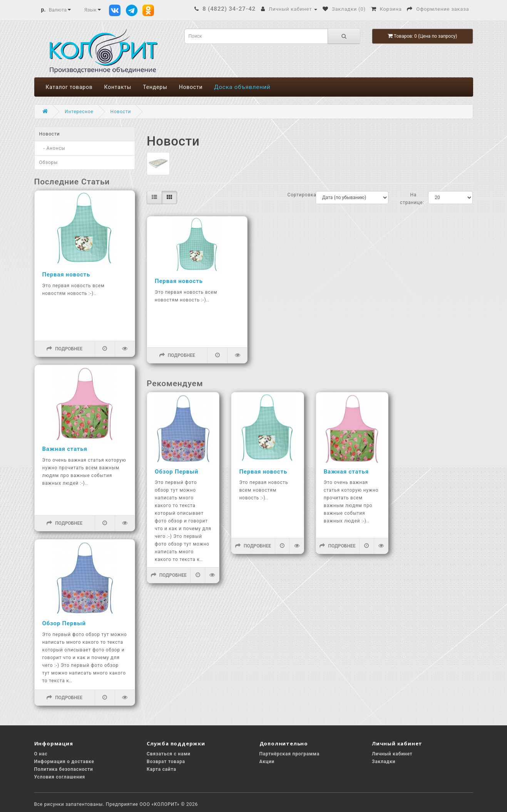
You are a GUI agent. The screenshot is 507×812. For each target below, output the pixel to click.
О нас (41, 754)
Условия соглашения (60, 777)
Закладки (384, 762)
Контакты (118, 87)
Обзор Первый (64, 623)
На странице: (408, 199)
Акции (267, 762)
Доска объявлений (242, 87)
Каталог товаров (69, 87)
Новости (191, 87)
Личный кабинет (392, 754)
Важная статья (65, 449)
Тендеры (155, 87)
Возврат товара (166, 762)
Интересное (79, 112)
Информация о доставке (64, 762)
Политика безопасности (64, 769)
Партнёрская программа (289, 754)
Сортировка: (296, 195)
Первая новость (66, 275)
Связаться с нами (169, 754)
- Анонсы (52, 148)
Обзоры (49, 162)
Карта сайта (161, 769)
